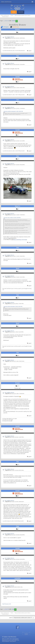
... (4, 21)
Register (21, 12)
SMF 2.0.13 (4, 639)
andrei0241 (18, 578)
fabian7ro (18, 206)
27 (7, 21)
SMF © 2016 (9, 639)
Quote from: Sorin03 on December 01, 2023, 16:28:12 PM (13, 111)
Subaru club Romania (6, 2)
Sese (18, 56)
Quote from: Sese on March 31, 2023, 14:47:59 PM (12, 218)
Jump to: (11, 618)
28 (9, 21)
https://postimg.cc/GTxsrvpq (20, 240)
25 (5, 21)
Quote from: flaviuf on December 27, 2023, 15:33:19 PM (13, 306)
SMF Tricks (17, 640)
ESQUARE (7, 641)
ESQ (3, 641)
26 (6, 21)
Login (14, 12)
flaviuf (18, 268)
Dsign (18, 526)
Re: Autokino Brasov (9, 37)
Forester (17, 383)
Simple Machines (15, 639)
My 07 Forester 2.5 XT (7, 604)
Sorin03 (17, 77)
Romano (17, 29)
